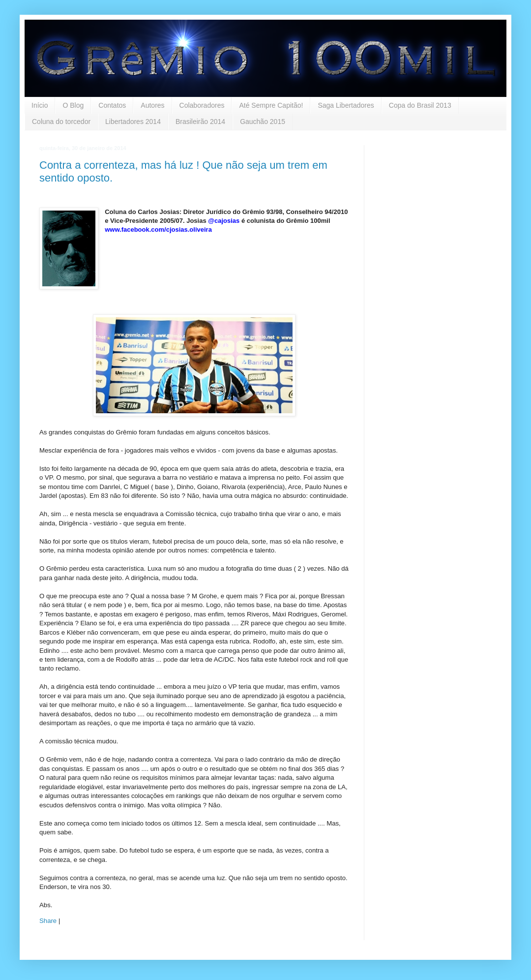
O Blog (73, 105)
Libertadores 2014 (133, 122)
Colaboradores (202, 105)
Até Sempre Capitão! (271, 105)
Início (40, 105)
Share (48, 921)
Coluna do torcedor (61, 122)
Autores (152, 105)
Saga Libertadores (346, 105)
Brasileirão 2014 (200, 122)
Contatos (112, 105)
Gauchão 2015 (263, 122)
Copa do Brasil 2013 (420, 105)
